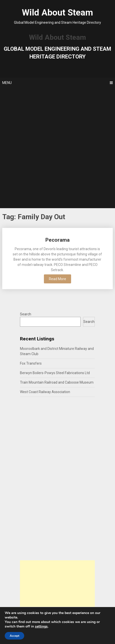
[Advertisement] (57, 148)
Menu (7, 83)
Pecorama (57, 240)
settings (41, 627)
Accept (14, 636)
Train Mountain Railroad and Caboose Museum (57, 382)
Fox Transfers (31, 363)
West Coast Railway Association (45, 392)
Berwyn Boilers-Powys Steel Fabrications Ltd (55, 373)
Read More (57, 279)
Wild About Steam (57, 13)
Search (26, 314)
